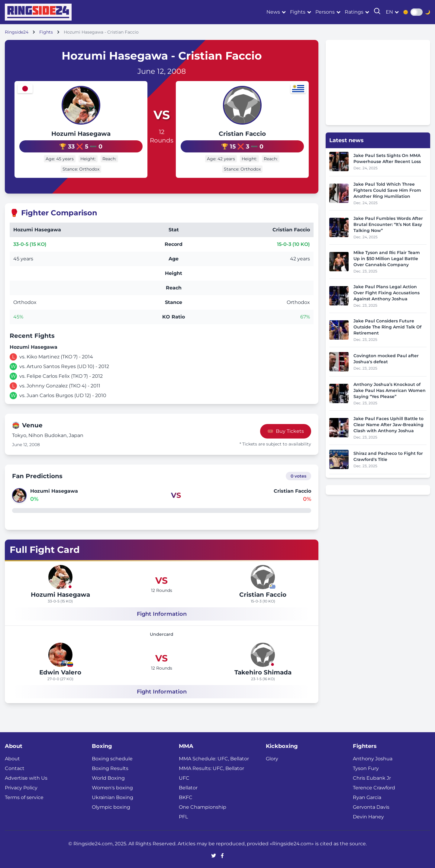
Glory (272, 757)
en (389, 12)
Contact (15, 767)
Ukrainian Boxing (113, 796)
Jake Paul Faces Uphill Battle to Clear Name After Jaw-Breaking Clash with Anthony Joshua (388, 425)
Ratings (354, 12)
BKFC (186, 796)
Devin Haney (368, 816)
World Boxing (108, 777)
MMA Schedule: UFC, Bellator (214, 757)
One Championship (203, 806)
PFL (183, 816)
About (12, 757)
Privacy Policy (21, 786)
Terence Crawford (374, 786)
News (273, 12)
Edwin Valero (60, 671)
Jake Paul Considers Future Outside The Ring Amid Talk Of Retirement (387, 327)
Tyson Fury (366, 767)
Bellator (188, 786)
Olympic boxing (111, 806)
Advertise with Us (26, 777)
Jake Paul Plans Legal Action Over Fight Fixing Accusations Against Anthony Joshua (387, 293)
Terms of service (24, 796)
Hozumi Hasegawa (63, 134)
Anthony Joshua (373, 757)
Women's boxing (112, 786)
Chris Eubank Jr (372, 777)
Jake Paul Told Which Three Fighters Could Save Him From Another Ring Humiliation (387, 190)
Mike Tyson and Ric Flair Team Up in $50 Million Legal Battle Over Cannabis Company (387, 259)
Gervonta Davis (371, 806)
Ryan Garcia (367, 796)
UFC (184, 777)
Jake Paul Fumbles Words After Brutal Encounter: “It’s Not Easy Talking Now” (388, 224)
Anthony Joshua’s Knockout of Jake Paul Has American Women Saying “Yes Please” (390, 390)
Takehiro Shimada (263, 671)
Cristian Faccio (260, 134)
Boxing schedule (112, 757)
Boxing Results (110, 767)
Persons (325, 12)
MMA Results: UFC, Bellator (211, 767)
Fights (298, 12)
